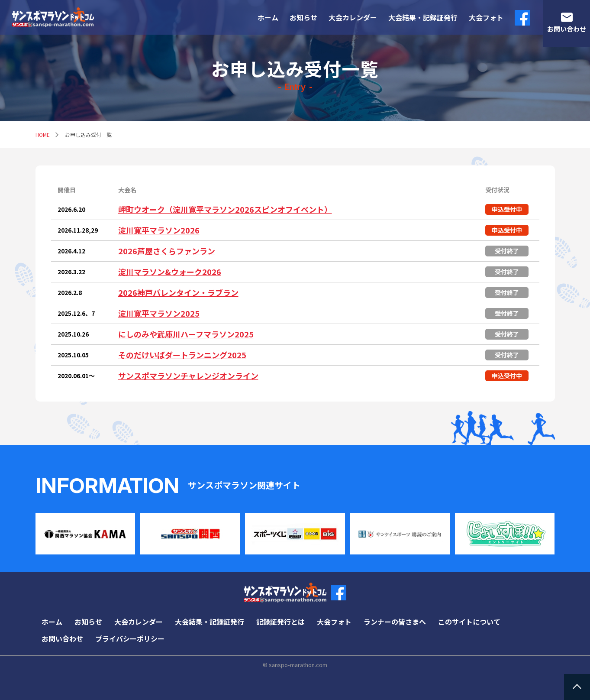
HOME (43, 134)
